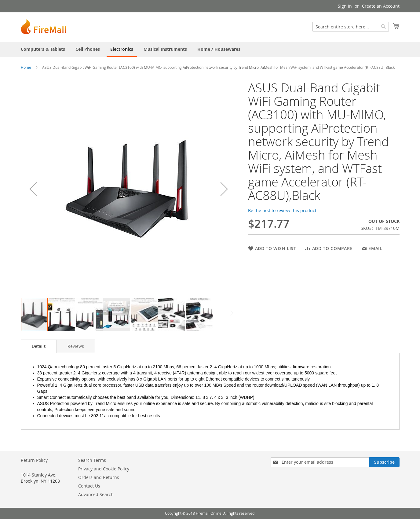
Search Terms (92, 460)
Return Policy (34, 460)
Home (26, 67)
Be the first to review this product (282, 210)
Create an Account (381, 6)
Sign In (345, 6)
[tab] (39, 346)
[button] (33, 189)
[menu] (210, 50)
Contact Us (89, 486)
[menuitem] (43, 49)
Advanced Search (96, 494)
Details (39, 346)
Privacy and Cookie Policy (104, 469)
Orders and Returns (99, 477)
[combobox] (351, 27)
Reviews (76, 346)
